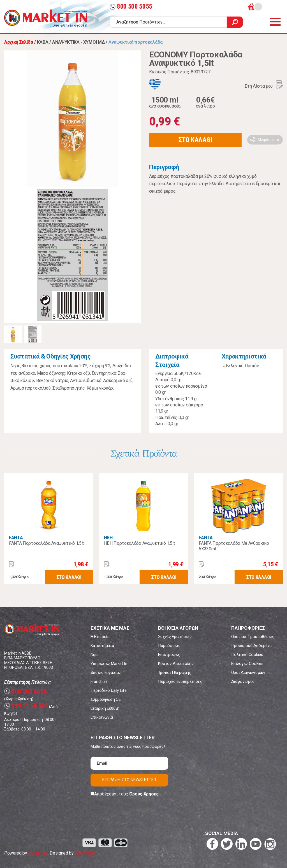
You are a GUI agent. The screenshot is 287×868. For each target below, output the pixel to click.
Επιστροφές (169, 655)
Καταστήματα (102, 646)
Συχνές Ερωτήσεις (175, 637)
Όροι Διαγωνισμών (248, 672)
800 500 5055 (131, 7)
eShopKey (38, 853)
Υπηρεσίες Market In (109, 664)
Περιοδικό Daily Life (109, 690)
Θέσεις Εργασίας (106, 672)
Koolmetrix (85, 853)
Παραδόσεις (169, 646)
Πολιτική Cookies (247, 655)
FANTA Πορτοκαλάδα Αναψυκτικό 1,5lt (46, 543)
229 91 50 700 (26, 706)
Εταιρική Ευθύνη (105, 708)
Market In (46, 18)
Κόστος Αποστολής (176, 664)
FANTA (16, 538)
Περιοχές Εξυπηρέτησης (180, 681)
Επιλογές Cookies (247, 664)
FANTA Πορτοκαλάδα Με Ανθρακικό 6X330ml (234, 546)
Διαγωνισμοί (243, 681)
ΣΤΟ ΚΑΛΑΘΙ (195, 140)
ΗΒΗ (108, 538)
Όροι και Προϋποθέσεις (253, 637)
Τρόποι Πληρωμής (175, 672)
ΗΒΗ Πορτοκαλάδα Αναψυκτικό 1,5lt (139, 543)
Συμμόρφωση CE (106, 699)
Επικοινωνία (102, 717)
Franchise (99, 681)
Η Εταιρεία (100, 637)
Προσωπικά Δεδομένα (251, 646)
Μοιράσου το (269, 140)
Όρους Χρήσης (144, 794)
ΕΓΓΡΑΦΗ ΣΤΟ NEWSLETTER (129, 780)
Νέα (94, 655)
